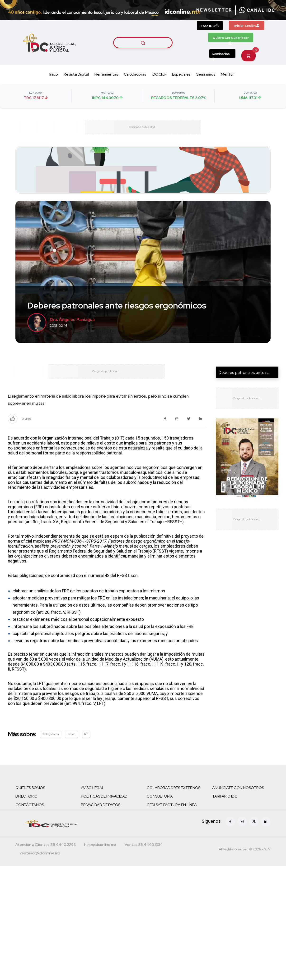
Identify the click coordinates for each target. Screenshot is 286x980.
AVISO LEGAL (93, 802)
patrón (71, 748)
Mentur (227, 74)
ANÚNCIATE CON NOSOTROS (238, 802)
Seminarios (221, 55)
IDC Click (159, 74)
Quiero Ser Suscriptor (231, 39)
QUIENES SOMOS (30, 802)
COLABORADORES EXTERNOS (173, 802)
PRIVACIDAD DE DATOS (101, 819)
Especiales (181, 74)
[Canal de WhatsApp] (257, 10)
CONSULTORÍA (160, 810)
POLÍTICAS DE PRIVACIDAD (104, 810)
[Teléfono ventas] (144, 859)
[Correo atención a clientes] (100, 859)
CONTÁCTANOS (30, 819)
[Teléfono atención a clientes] (46, 859)
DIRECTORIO (26, 810)
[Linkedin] (266, 835)
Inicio (54, 74)
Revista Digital (76, 74)
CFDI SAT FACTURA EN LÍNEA (172, 819)
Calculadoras (135, 74)
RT (86, 748)
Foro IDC (210, 26)
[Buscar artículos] (143, 43)
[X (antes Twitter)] (254, 835)
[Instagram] (242, 835)
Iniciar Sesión (247, 26)
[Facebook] (230, 835)
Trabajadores (51, 748)
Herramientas (106, 74)
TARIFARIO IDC (225, 810)
